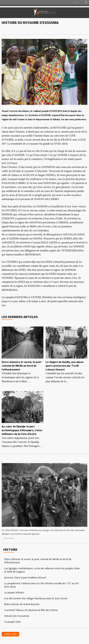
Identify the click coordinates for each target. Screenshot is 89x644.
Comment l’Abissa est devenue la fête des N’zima (31, 610)
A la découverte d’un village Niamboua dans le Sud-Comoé (36, 598)
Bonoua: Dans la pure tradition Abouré (25, 577)
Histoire (10, 550)
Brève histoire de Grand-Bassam (22, 604)
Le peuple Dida (12, 622)
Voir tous (10, 634)
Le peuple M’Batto (14, 593)
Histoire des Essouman (17, 616)
